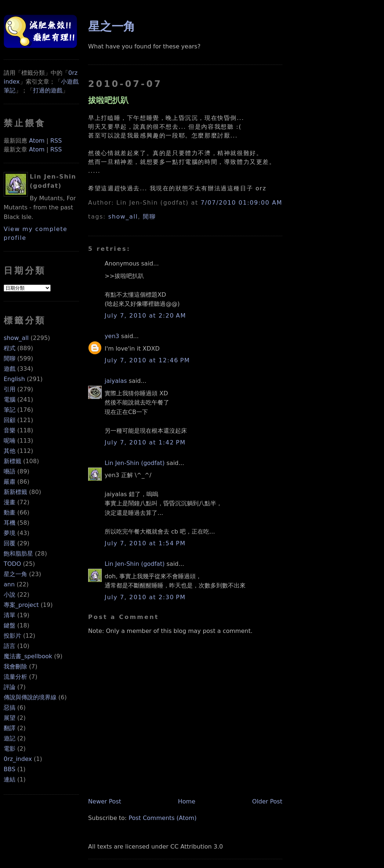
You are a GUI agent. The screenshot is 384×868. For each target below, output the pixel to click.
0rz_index (18, 759)
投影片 (12, 636)
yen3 (112, 336)
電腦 (10, 400)
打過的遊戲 (48, 90)
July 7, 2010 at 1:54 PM (145, 543)
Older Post (267, 801)
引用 (10, 389)
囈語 (10, 471)
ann (9, 584)
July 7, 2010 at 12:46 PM (147, 360)
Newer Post (105, 801)
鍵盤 (10, 625)
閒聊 (10, 358)
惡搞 (10, 708)
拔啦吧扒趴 (108, 100)
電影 (10, 749)
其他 (10, 451)
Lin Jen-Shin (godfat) (135, 463)
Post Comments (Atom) (162, 818)
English (14, 379)
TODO (12, 564)
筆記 (10, 410)
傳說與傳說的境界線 (30, 697)
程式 (10, 348)
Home (187, 801)
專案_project (21, 605)
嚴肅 (10, 482)
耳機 (10, 523)
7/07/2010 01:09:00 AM (242, 203)
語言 (10, 646)
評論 (10, 687)
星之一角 (15, 574)
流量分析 (15, 677)
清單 (10, 615)
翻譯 (10, 728)
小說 (10, 595)
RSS (56, 141)
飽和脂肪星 (18, 554)
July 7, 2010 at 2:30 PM (145, 597)
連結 (10, 779)
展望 (10, 718)
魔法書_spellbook (28, 656)
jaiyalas (116, 381)
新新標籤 (15, 492)
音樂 (10, 430)
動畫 (10, 512)
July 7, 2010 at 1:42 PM (145, 442)
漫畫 (10, 502)
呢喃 (10, 441)
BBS (10, 769)
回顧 (10, 420)
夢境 (10, 533)
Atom (37, 141)
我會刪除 (15, 666)
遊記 (10, 738)
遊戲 (10, 369)
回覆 (10, 543)
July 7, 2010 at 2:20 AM (145, 316)
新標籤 (12, 461)
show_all (16, 338)
